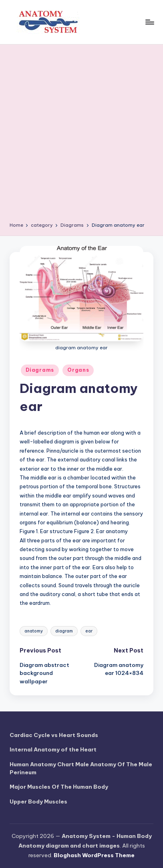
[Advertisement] (81, 136)
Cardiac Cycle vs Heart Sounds (54, 735)
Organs (78, 370)
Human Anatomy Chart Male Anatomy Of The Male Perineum (81, 768)
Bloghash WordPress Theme (94, 855)
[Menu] (149, 22)
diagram (64, 631)
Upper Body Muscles (38, 802)
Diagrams (40, 370)
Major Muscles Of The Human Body (59, 787)
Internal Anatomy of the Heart (53, 749)
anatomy (34, 631)
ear (89, 631)
